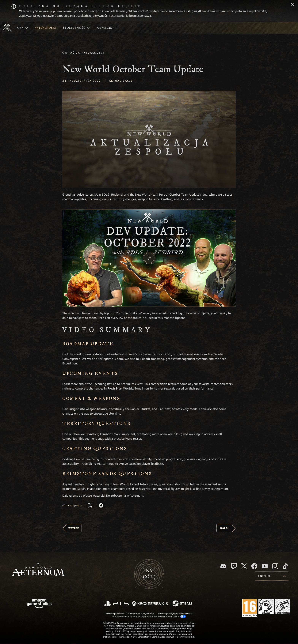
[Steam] (183, 604)
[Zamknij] (293, 5)
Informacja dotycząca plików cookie (175, 614)
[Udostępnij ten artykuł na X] (90, 505)
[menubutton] (272, 576)
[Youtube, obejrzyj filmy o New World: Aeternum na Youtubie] (265, 566)
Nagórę (149, 574)
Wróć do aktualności (85, 53)
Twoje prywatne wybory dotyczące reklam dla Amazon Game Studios (149, 616)
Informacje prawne (115, 614)
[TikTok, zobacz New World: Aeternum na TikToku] (285, 566)
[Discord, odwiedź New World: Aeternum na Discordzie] (223, 566)
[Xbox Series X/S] (150, 604)
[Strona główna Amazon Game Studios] (39, 604)
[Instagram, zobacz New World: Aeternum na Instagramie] (275, 566)
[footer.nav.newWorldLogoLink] (38, 570)
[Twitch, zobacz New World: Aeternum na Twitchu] (234, 566)
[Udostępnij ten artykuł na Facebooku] (101, 505)
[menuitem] (23, 28)
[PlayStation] (116, 604)
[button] (149, 139)
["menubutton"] (23, 28)
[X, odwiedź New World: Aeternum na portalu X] (244, 566)
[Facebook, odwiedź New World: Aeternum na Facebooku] (254, 566)
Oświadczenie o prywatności (141, 614)
